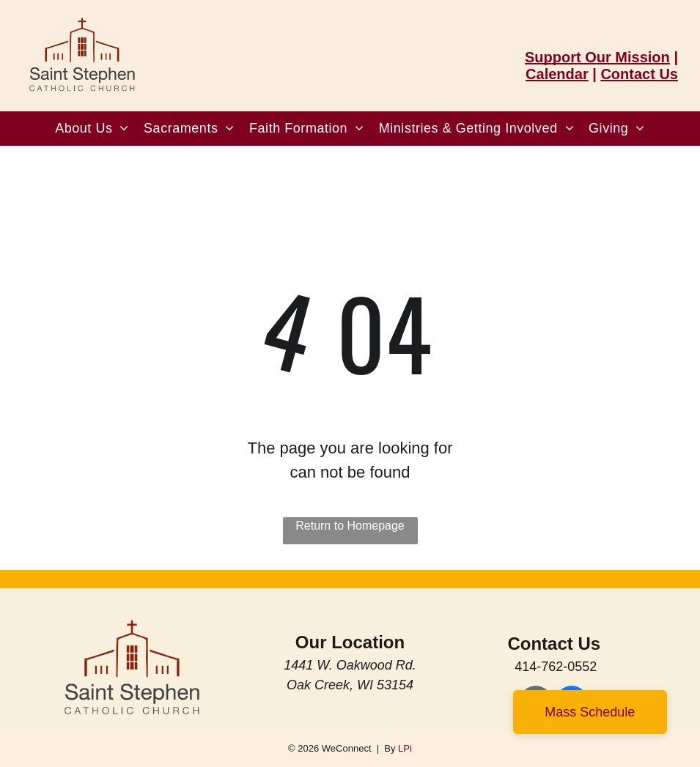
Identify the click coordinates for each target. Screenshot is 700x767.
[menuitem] (92, 129)
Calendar (557, 74)
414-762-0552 (556, 667)
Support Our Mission (597, 57)
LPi (405, 748)
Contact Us (639, 74)
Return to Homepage (350, 526)
